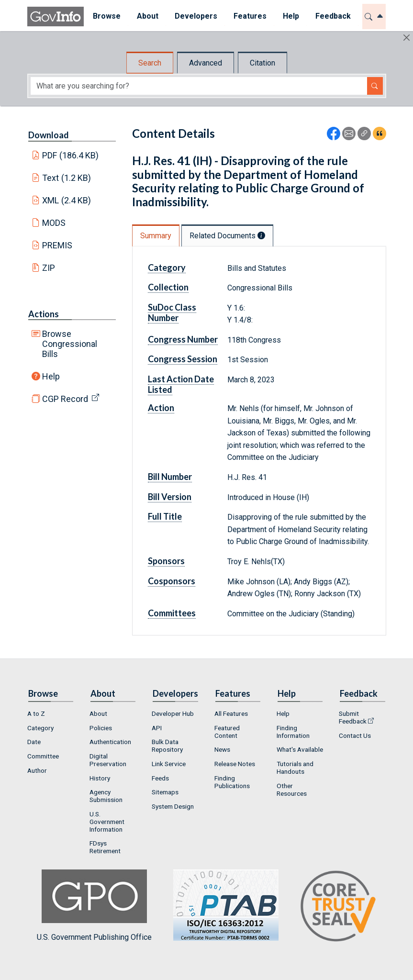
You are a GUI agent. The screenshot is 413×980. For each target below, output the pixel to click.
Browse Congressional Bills (70, 344)
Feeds (160, 778)
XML (67, 200)
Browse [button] (106, 16)
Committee (43, 756)
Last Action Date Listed (181, 384)
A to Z (36, 713)
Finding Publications (232, 782)
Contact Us (355, 735)
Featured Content (227, 732)
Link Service (169, 764)
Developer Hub (173, 713)
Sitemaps (165, 792)
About (98, 713)
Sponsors (166, 561)
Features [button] (249, 16)
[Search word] (199, 86)
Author (37, 770)
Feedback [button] (332, 16)
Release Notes (235, 764)
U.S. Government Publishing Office (221, 906)
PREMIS (57, 245)
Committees (172, 613)
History (100, 778)
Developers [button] (195, 16)
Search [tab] (150, 63)
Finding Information (293, 732)
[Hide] (407, 38)
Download (49, 135)
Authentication (110, 742)
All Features (231, 713)
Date (34, 742)
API (157, 728)
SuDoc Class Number (172, 312)
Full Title (165, 516)
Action (161, 408)
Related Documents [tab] (227, 236)
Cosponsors (172, 581)
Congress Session (183, 359)
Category (167, 267)
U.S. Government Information (107, 822)
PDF (70, 155)
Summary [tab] (156, 236)
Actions (44, 314)
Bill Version (170, 497)
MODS (54, 223)
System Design (173, 806)
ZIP (49, 268)
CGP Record (65, 399)
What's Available (300, 749)
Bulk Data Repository (167, 746)
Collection (168, 287)
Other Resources (292, 790)
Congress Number (183, 339)
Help (51, 376)
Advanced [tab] (206, 63)
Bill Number (170, 477)
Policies (101, 728)
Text (67, 178)
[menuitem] (106, 17)
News (222, 749)
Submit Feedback (353, 717)
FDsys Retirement (105, 847)
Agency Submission (106, 796)
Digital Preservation (108, 760)
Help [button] (290, 16)
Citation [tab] (262, 63)
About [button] (147, 16)
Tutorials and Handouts (295, 768)
